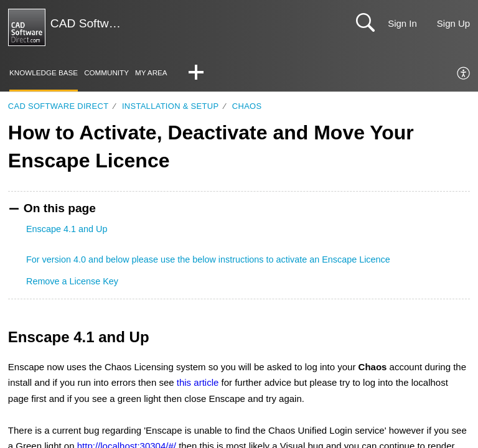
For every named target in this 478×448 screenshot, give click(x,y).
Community (115, 73)
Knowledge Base (47, 73)
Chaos (247, 107)
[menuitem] (464, 74)
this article (198, 384)
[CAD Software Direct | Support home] (27, 27)
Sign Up (453, 23)
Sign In (402, 23)
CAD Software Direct (59, 107)
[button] (210, 74)
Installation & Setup (170, 107)
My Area (164, 73)
